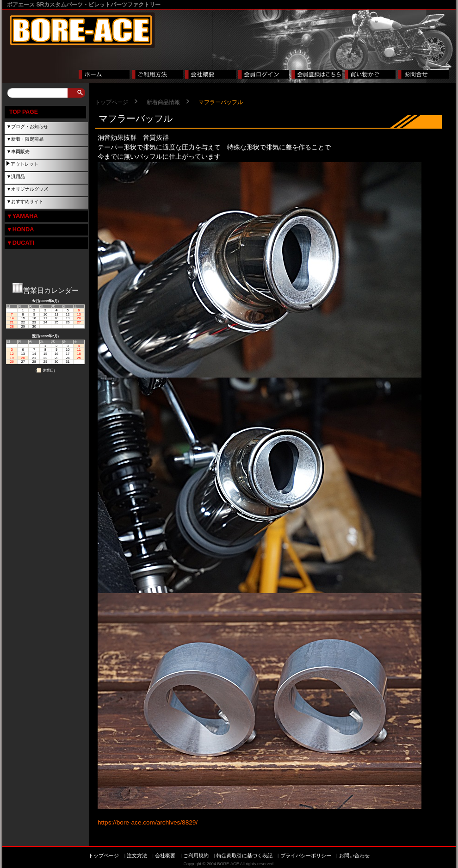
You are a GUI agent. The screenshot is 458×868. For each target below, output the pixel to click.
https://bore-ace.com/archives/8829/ (148, 822)
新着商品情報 (163, 102)
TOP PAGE (24, 112)
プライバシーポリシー (306, 856)
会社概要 (165, 856)
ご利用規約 (196, 856)
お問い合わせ (354, 856)
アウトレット (25, 164)
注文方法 (137, 856)
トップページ (111, 102)
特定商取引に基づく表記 (244, 856)
